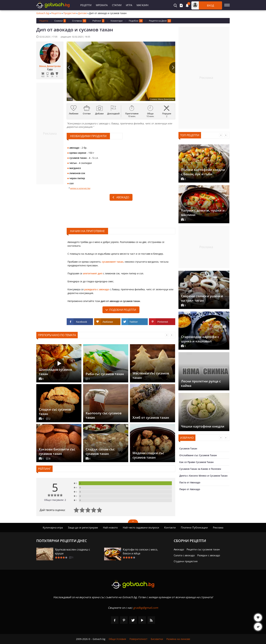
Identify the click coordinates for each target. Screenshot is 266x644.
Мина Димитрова (50, 66)
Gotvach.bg (43, 13)
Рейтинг (98, 21)
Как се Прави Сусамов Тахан (196, 462)
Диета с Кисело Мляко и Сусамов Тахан (203, 476)
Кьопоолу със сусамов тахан (104, 415)
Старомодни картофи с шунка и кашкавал (200, 339)
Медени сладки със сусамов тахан (148, 455)
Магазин (142, 5)
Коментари (117, 21)
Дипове (82, 13)
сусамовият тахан (113, 262)
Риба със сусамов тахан (105, 374)
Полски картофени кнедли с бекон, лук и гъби (203, 172)
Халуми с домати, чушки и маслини (203, 213)
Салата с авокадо (184, 555)
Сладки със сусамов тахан (55, 412)
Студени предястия (186, 561)
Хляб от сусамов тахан (151, 418)
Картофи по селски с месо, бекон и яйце (140, 551)
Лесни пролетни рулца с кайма (201, 383)
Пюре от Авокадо (190, 489)
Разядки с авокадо (209, 555)
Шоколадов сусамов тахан (55, 372)
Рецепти (86, 5)
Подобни (136, 21)
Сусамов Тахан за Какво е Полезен (200, 469)
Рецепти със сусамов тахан (203, 549)
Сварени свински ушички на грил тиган (202, 298)
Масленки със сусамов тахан (151, 375)
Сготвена (79, 21)
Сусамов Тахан (188, 448)
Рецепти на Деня (160, 21)
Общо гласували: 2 (55, 500)
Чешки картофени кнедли (203, 426)
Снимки (60, 21)
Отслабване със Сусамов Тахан (198, 455)
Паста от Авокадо (190, 482)
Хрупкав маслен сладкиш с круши (73, 551)
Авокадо (123, 197)
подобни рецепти (123, 310)
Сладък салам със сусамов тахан (100, 451)
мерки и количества (80, 188)
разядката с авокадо (97, 289)
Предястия (70, 13)
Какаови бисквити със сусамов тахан (57, 451)
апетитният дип (93, 273)
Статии (117, 5)
